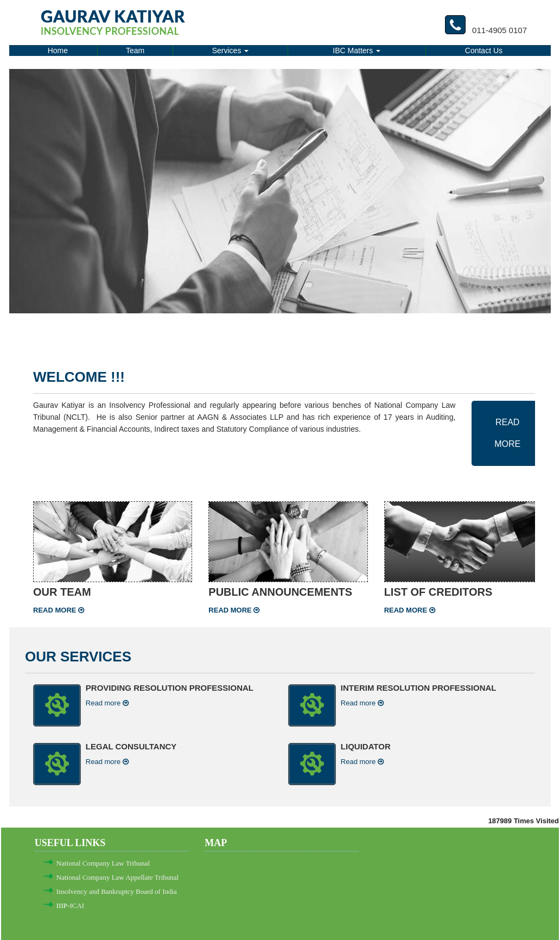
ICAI (77, 906)
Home (58, 51)
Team (135, 51)
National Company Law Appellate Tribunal (117, 877)
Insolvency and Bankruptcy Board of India (117, 891)
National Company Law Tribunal (103, 863)
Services (231, 51)
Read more (59, 610)
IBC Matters (357, 51)
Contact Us (484, 51)
